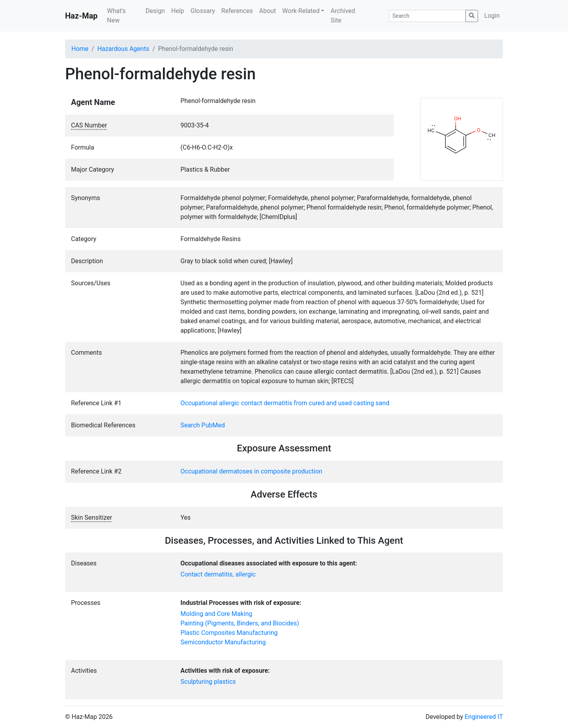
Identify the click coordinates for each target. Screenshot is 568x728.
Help (178, 11)
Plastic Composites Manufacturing (229, 633)
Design (155, 11)
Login (492, 16)
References (237, 11)
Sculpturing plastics (208, 682)
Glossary (203, 11)
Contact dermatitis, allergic (218, 574)
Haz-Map (81, 16)
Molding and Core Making (217, 614)
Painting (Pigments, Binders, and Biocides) (240, 623)
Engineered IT (484, 717)
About (268, 11)
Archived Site (343, 16)
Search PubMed (203, 425)
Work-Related (301, 11)
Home (80, 49)
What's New (116, 16)
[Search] (427, 16)
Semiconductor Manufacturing (223, 642)
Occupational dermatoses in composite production (252, 471)
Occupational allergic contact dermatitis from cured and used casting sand (285, 403)
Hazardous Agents (123, 49)
